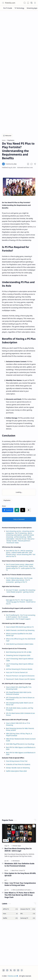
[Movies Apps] (17, 846)
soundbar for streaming (27, 590)
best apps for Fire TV (13, 600)
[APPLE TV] (10, 909)
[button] (3, 3)
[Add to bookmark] (34, 826)
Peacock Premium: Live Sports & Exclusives (20, 676)
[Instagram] (7, 970)
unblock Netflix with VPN (20, 553)
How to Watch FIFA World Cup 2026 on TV (20, 627)
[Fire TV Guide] (8, 8)
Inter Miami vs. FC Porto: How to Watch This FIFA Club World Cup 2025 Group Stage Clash (20, 895)
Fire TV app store (26, 600)
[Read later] (28, 164)
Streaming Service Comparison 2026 (18, 655)
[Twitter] (11, 970)
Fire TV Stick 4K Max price (14, 578)
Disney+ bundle (12, 541)
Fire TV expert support (23, 619)
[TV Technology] (19, 8)
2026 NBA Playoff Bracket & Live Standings (20, 744)
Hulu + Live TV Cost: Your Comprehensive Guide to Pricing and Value (20, 884)
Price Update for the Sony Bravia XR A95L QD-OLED (20, 874)
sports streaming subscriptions (19, 534)
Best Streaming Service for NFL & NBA (19, 652)
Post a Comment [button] (19, 519)
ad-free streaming (20, 537)
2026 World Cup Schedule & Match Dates (20, 644)
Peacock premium (24, 541)
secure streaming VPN (24, 554)
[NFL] (28, 914)
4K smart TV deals (12, 590)
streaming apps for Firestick (16, 602)
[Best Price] (15, 870)
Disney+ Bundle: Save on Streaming (18, 768)
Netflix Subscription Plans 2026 (16, 771)
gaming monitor (29, 592)
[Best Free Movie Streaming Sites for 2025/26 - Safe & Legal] (19, 833)
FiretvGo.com (10, 3)
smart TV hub (23, 566)
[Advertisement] (19, 32)
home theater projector (14, 592)
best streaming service (14, 531)
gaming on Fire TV (21, 582)
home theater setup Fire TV (19, 567)
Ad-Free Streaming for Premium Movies (19, 669)
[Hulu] (10, 914)
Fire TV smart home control (15, 564)
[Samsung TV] (28, 918)
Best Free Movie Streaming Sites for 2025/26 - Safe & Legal (18, 850)
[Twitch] (18, 970)
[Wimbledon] (16, 861)
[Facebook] (4, 970)
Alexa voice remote (18, 580)
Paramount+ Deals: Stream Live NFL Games (20, 679)
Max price (31, 539)
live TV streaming (21, 533)
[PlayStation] (7, 500)
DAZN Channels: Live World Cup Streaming (20, 630)
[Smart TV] (22, 870)
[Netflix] (10, 918)
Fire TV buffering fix (13, 615)
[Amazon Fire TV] (28, 909)
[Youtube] (14, 970)
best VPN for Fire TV (13, 551)
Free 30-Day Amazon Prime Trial (17, 761)
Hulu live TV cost (21, 539)
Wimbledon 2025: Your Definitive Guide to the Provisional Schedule (19, 865)
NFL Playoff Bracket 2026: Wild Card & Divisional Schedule (19, 693)
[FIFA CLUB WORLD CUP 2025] (22, 890)
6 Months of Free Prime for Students (18, 764)
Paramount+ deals (13, 543)
